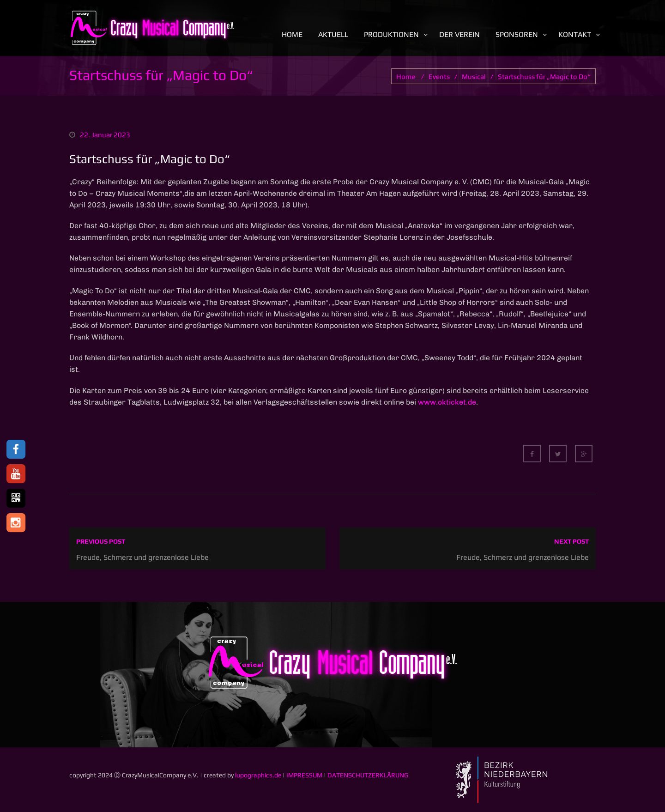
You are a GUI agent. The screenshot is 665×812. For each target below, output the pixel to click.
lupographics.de (258, 775)
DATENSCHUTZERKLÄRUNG (368, 775)
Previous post (101, 541)
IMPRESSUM (304, 775)
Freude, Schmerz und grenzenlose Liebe (142, 557)
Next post (571, 541)
